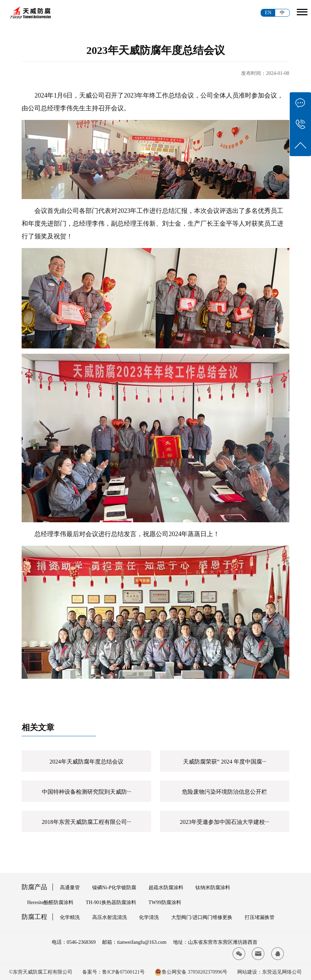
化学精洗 (70, 917)
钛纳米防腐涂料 (213, 888)
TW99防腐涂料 (165, 902)
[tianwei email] (258, 954)
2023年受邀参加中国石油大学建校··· (224, 822)
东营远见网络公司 (282, 972)
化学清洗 (149, 917)
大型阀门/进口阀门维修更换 (202, 917)
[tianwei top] (300, 145)
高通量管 (70, 888)
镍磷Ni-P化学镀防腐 (114, 888)
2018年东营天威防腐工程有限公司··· (87, 822)
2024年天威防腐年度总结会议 (87, 762)
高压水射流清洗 (110, 917)
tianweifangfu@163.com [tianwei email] (142, 942)
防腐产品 (34, 887)
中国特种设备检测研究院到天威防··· (87, 792)
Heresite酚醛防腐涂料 (50, 902)
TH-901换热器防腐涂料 (111, 902)
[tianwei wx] (239, 954)
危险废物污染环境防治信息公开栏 (224, 792)
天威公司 (92, 95)
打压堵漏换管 (260, 917)
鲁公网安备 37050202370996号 (195, 972)
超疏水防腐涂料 (166, 888)
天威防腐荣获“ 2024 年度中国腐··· (225, 762)
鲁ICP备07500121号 (123, 972)
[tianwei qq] (278, 954)
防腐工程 (34, 917)
